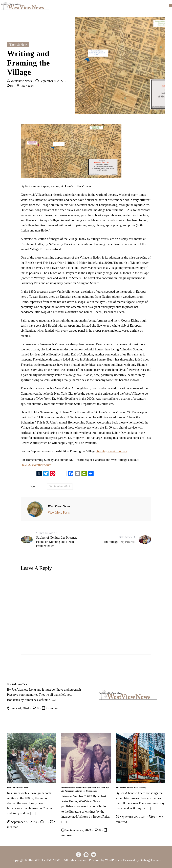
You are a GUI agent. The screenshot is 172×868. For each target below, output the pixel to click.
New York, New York (17, 684)
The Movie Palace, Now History (131, 788)
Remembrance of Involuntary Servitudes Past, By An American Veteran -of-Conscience (85, 789)
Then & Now (18, 45)
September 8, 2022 (50, 81)
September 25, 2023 (77, 830)
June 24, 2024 (18, 708)
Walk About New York (18, 788)
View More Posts (59, 512)
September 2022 (60, 486)
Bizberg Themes (150, 860)
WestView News (20, 81)
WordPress (112, 860)
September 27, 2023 (22, 822)
